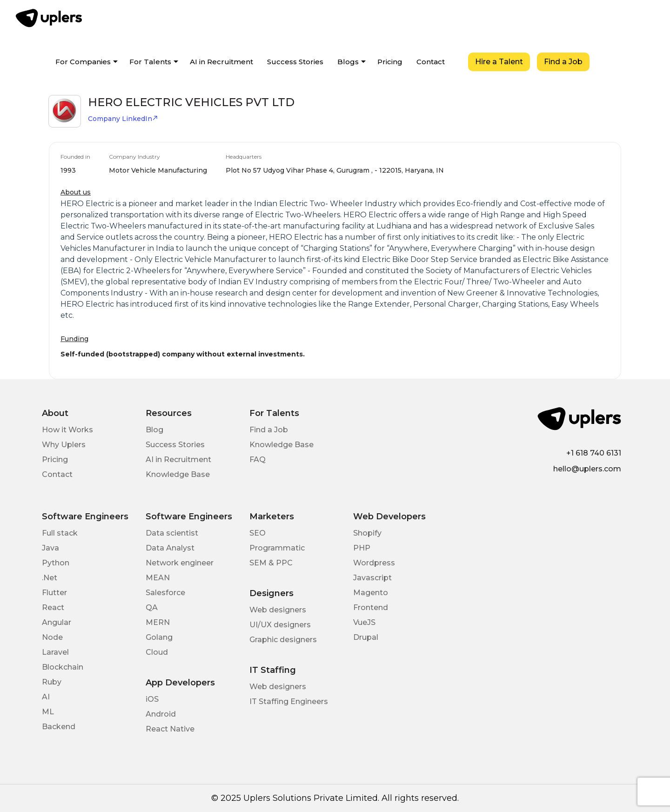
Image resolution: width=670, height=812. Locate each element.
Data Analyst (170, 548)
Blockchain (63, 667)
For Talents (150, 62)
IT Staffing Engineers (289, 701)
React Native (170, 729)
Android (161, 714)
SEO (258, 533)
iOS (152, 699)
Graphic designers (283, 640)
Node (52, 637)
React (53, 607)
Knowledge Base (178, 474)
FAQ (258, 460)
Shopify (367, 533)
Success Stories (295, 62)
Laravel (55, 652)
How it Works (67, 430)
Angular (57, 622)
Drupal (366, 637)
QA (152, 607)
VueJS (364, 622)
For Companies (83, 62)
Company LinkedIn (123, 119)
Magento (371, 593)
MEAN (158, 578)
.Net (50, 578)
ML (48, 712)
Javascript (372, 578)
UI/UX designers (280, 625)
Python (56, 563)
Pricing (390, 62)
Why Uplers (64, 445)
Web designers (278, 610)
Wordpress (374, 563)
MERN (158, 622)
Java (50, 548)
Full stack (60, 533)
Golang (159, 637)
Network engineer (180, 563)
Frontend (371, 607)
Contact (431, 62)
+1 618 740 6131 (594, 453)
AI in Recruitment (221, 62)
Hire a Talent (499, 62)
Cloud (157, 652)
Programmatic (277, 548)
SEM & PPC (271, 563)
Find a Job (563, 62)
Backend (59, 727)
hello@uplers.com (587, 469)
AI (46, 697)
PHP (362, 548)
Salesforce (165, 593)
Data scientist (172, 533)
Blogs (348, 62)
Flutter (54, 593)
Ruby (52, 682)
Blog (154, 430)
